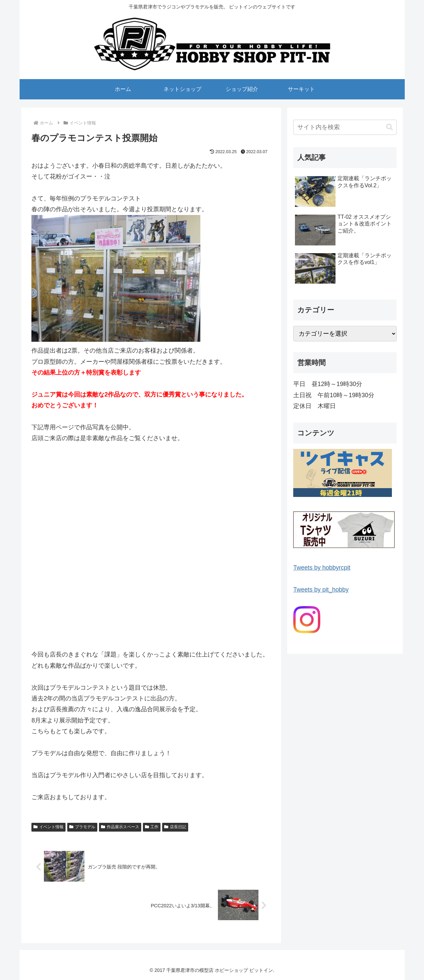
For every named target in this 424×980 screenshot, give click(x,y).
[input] (345, 127)
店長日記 (175, 827)
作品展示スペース (120, 827)
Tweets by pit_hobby (321, 590)
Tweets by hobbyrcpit (322, 568)
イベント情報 (48, 827)
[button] (390, 127)
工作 (152, 827)
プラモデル (82, 827)
